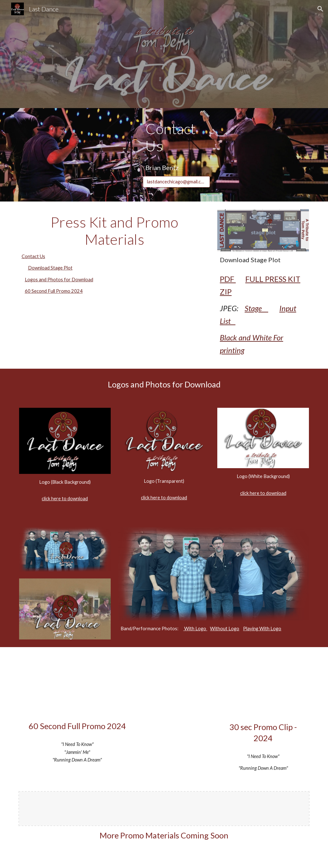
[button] (320, 9)
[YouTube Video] (263, 686)
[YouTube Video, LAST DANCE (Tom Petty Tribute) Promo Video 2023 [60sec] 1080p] (77, 685)
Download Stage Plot (50, 268)
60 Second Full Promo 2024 (54, 291)
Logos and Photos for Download (59, 280)
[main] (176, 137)
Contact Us (33, 256)
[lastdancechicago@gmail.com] (176, 182)
